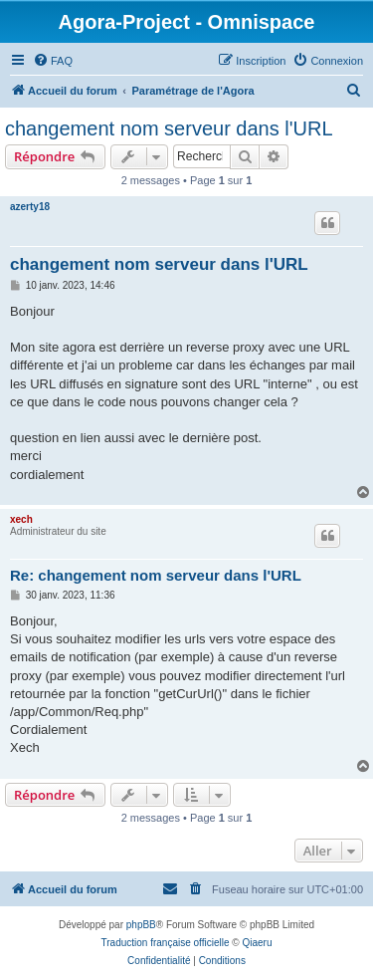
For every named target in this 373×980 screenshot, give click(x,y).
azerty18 (30, 207)
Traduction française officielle (166, 943)
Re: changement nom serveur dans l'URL (156, 575)
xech (21, 519)
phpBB (141, 925)
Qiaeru (257, 943)
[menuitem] (53, 61)
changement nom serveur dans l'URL (169, 128)
